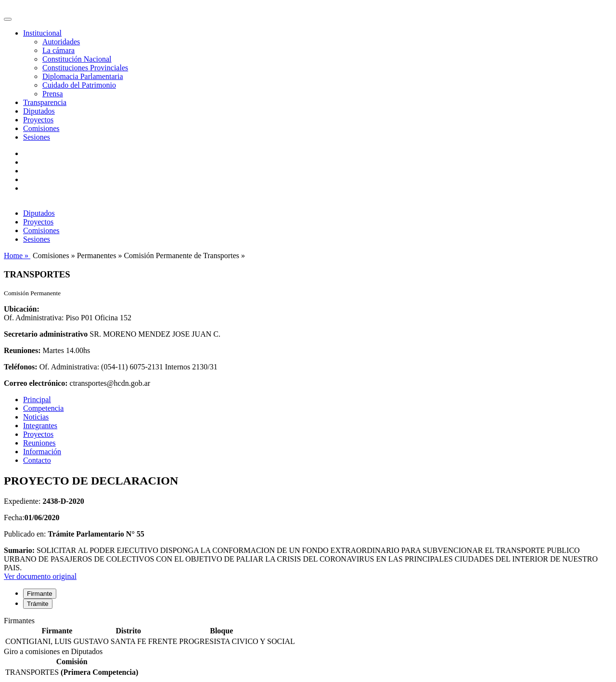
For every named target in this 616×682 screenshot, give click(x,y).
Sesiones (37, 137)
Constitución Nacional (77, 59)
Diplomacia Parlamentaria (83, 76)
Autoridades (61, 42)
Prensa (53, 94)
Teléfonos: (21, 367)
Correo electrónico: (36, 383)
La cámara (58, 50)
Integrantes (40, 426)
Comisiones (41, 128)
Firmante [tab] (40, 594)
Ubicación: (22, 309)
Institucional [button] (42, 33)
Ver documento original (40, 576)
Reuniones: (22, 350)
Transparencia (45, 102)
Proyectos (38, 120)
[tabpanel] (308, 632)
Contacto (37, 460)
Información (42, 452)
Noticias (36, 417)
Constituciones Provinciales (85, 68)
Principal (37, 400)
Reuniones (39, 443)
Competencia (43, 408)
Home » (17, 256)
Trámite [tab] (38, 604)
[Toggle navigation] (8, 19)
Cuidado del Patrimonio (79, 85)
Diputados (39, 111)
